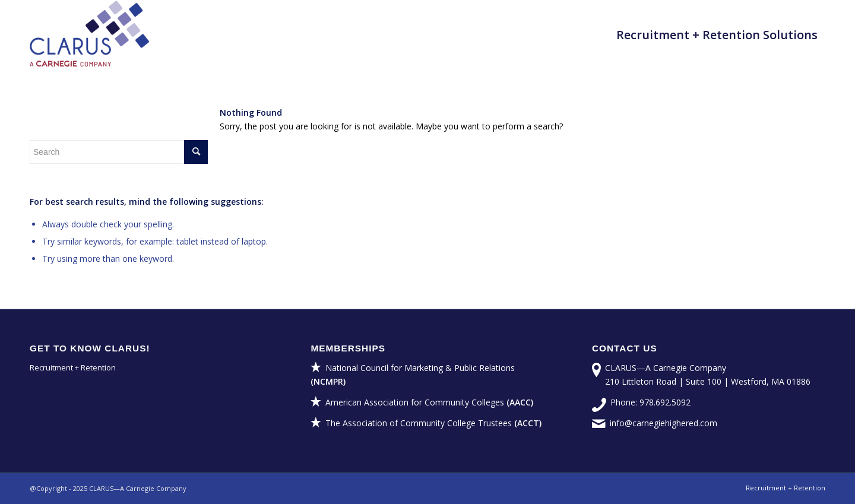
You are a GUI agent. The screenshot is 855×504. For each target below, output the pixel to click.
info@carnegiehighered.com (664, 423)
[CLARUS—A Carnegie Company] (89, 35)
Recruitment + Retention (73, 367)
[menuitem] (717, 35)
